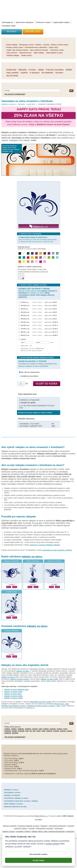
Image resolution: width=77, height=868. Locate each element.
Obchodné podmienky (57, 826)
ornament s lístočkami (12, 631)
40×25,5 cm (25, 319)
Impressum (59, 828)
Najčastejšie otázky (61, 22)
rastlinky (28, 729)
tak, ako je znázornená (30, 372)
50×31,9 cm (25, 322)
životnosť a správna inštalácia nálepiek (45, 545)
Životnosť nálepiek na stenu (29, 826)
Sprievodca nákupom (25, 22)
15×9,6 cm (25, 302)
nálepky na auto (8, 831)
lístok (39, 731)
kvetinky (53, 729)
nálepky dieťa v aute (39, 831)
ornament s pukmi (12, 592)
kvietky (14, 731)
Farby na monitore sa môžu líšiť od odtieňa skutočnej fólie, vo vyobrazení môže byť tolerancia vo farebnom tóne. (38, 239)
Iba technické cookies (38, 855)
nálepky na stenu (32, 557)
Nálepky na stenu (9, 104)
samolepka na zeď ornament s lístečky (57, 550)
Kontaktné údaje (9, 26)
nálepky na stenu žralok (13, 692)
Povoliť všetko (38, 861)
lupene (70, 731)
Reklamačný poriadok (45, 828)
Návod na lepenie (10, 826)
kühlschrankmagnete (57, 831)
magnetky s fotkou (23, 831)
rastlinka (21, 729)
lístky (43, 731)
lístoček (49, 731)
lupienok (8, 733)
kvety (65, 729)
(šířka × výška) (37, 302)
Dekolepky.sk (7, 22)
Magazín (44, 826)
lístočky (56, 731)
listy (34, 731)
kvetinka (8, 731)
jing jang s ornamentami (12, 561)
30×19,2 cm (25, 312)
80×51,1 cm (25, 332)
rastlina (7, 729)
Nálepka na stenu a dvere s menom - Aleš (44, 706)
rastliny (14, 729)
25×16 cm (25, 309)
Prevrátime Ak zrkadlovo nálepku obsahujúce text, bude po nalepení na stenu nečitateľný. (38, 364)
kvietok (35, 729)
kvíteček (21, 731)
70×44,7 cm (25, 329)
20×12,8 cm (25, 305)
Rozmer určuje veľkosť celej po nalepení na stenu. (38, 293)
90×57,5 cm (25, 335)
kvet (27, 731)
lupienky (15, 733)
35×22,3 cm (25, 315)
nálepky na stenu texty (13, 694)
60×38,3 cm (25, 325)
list (31, 731)
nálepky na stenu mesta (13, 698)
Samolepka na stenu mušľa (40, 702)
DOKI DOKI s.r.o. (41, 816)
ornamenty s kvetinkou (54, 561)
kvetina (60, 729)
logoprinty (70, 831)
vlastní (23, 339)
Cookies (32, 828)
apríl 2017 (31, 104)
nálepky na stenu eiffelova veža (16, 689)
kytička (46, 729)
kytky (41, 729)
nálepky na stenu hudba (13, 696)
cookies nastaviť (52, 845)
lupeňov (63, 731)
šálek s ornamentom (33, 561)
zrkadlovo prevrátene (30, 376)
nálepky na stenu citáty (49, 679)
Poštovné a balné (43, 22)
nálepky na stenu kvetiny (19, 679)
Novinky (22, 104)
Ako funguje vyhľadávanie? (15, 94)
